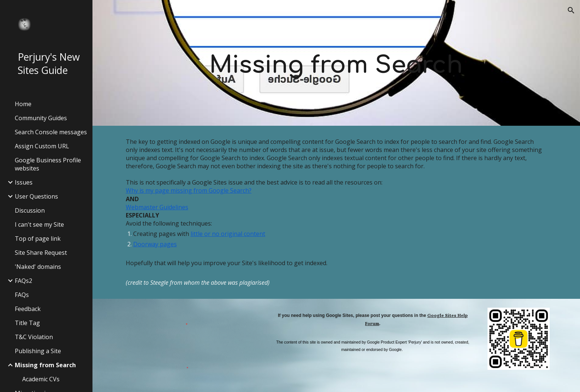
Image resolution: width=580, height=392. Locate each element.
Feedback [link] (28, 309)
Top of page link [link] (38, 239)
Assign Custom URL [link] (42, 146)
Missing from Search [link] (45, 365)
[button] (571, 10)
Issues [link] (24, 182)
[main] (336, 63)
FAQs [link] (22, 295)
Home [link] (23, 104)
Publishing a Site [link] (38, 351)
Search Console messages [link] (51, 132)
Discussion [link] (30, 210)
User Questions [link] (36, 196)
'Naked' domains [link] (38, 267)
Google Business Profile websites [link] (48, 164)
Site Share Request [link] (41, 253)
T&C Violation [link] (34, 337)
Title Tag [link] (27, 323)
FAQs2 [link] (23, 281)
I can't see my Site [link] (39, 224)
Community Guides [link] (41, 118)
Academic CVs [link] (41, 379)
